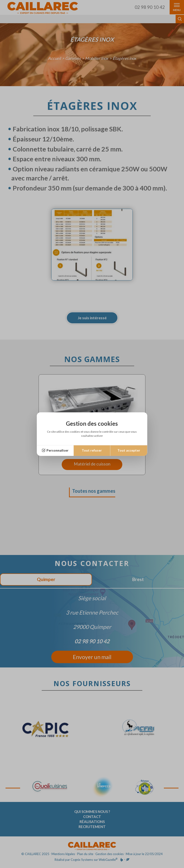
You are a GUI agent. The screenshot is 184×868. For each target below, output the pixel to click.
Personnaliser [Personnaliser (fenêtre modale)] (57, 450)
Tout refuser (92, 450)
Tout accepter (129, 450)
